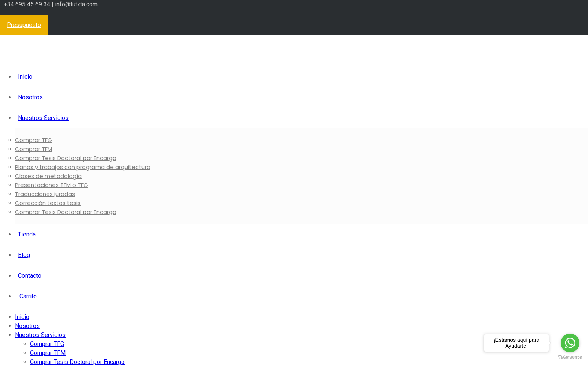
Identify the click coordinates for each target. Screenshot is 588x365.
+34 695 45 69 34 (28, 4)
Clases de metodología (48, 176)
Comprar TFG (34, 140)
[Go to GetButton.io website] (570, 357)
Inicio (25, 77)
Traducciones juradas (45, 194)
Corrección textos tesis (48, 203)
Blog (24, 255)
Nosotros (30, 97)
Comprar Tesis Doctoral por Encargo (66, 158)
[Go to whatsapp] (570, 343)
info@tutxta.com (76, 4)
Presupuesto (24, 25)
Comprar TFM (34, 149)
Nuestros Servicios (43, 118)
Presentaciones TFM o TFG (52, 185)
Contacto (30, 276)
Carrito (27, 296)
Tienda (27, 234)
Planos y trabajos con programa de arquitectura (83, 167)
